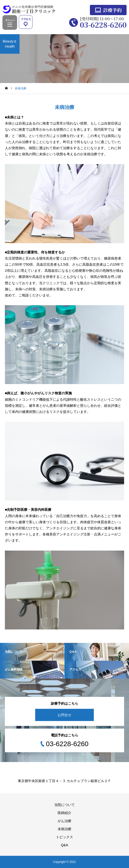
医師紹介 (64, 813)
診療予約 (112, 10)
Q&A (64, 845)
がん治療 (64, 821)
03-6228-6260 (103, 25)
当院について (64, 805)
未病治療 (64, 829)
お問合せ (64, 715)
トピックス (64, 837)
